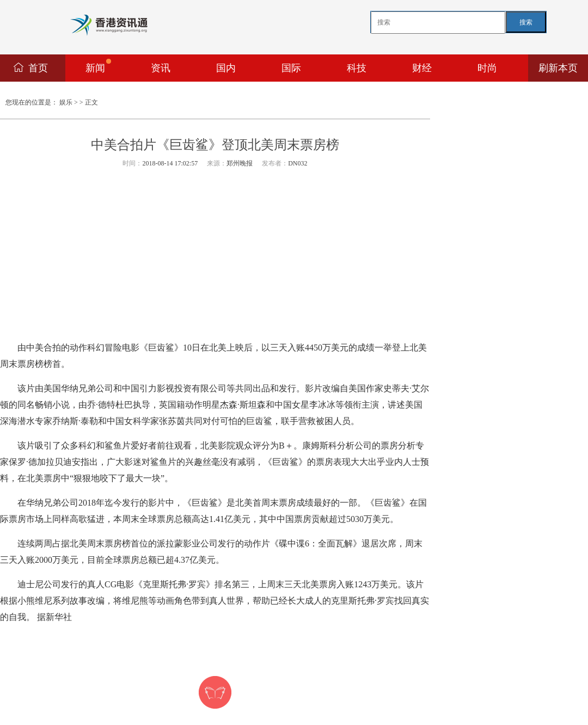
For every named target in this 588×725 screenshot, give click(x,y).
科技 (357, 68)
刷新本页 (558, 68)
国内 (226, 68)
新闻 (98, 66)
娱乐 (66, 102)
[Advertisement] (215, 255)
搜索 (526, 22)
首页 (38, 68)
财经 (422, 68)
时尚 (487, 68)
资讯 (161, 68)
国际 (291, 68)
